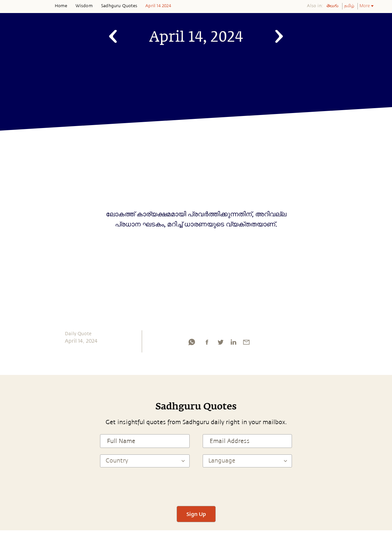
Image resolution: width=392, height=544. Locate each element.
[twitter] (220, 344)
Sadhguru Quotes (119, 6)
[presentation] (196, 487)
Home (61, 6)
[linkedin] (233, 344)
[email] (246, 344)
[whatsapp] (192, 344)
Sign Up (196, 514)
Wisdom (84, 6)
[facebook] (207, 344)
